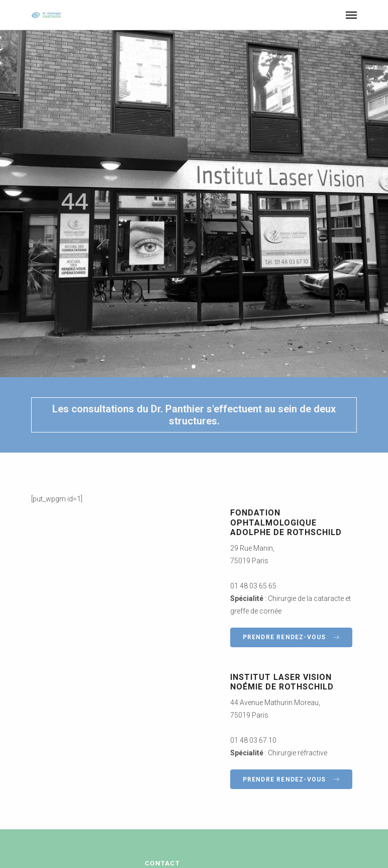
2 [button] (194, 366)
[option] (194, 204)
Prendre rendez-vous (291, 637)
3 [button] (204, 366)
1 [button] (185, 366)
